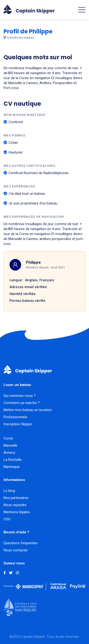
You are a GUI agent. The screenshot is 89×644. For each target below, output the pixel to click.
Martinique (12, 467)
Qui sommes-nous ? (20, 396)
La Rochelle (13, 460)
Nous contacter (16, 550)
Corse (8, 438)
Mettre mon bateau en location (28, 410)
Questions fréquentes (21, 543)
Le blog (9, 491)
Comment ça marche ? (22, 403)
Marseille (10, 445)
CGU (7, 519)
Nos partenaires (16, 498)
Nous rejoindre (15, 505)
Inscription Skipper (18, 424)
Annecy (9, 453)
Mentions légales (17, 512)
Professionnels (15, 417)
